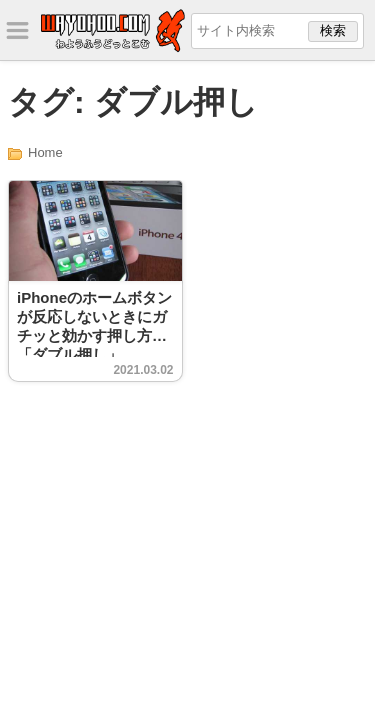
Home (45, 152)
